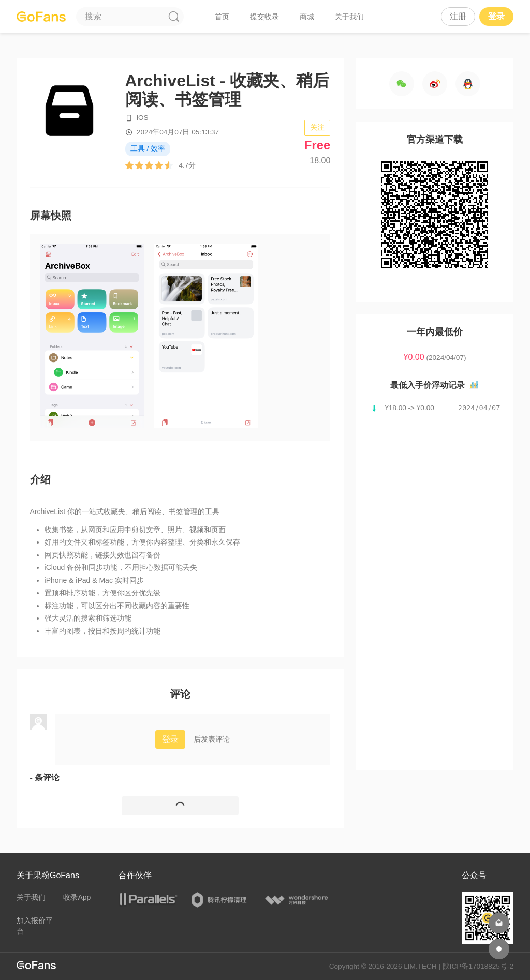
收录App (77, 897)
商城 (307, 17)
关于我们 (349, 17)
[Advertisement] (435, 585)
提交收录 (264, 17)
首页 (222, 17)
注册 (458, 16)
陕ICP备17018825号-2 (478, 966)
